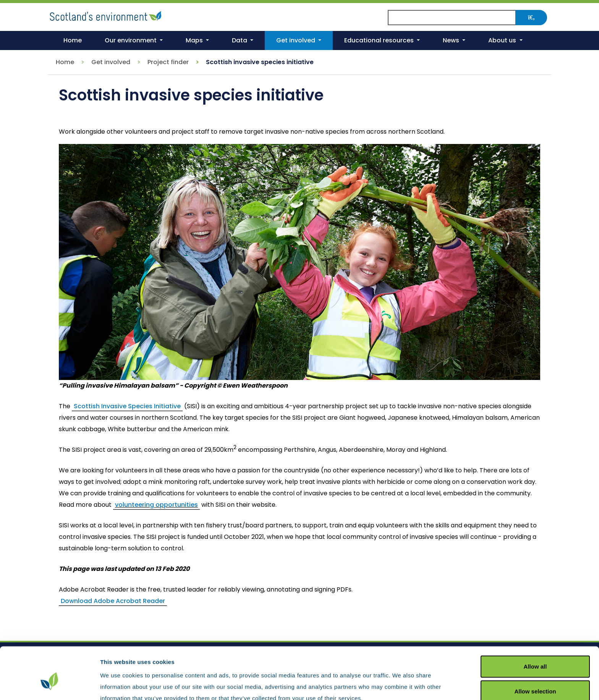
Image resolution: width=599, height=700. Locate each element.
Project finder (168, 62)
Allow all (535, 627)
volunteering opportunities (156, 505)
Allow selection (535, 652)
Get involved (111, 62)
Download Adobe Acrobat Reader (113, 601)
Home (65, 62)
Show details (401, 685)
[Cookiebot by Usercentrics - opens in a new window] (49, 685)
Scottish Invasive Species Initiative (127, 406)
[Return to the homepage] (107, 15)
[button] (134, 40)
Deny (535, 677)
